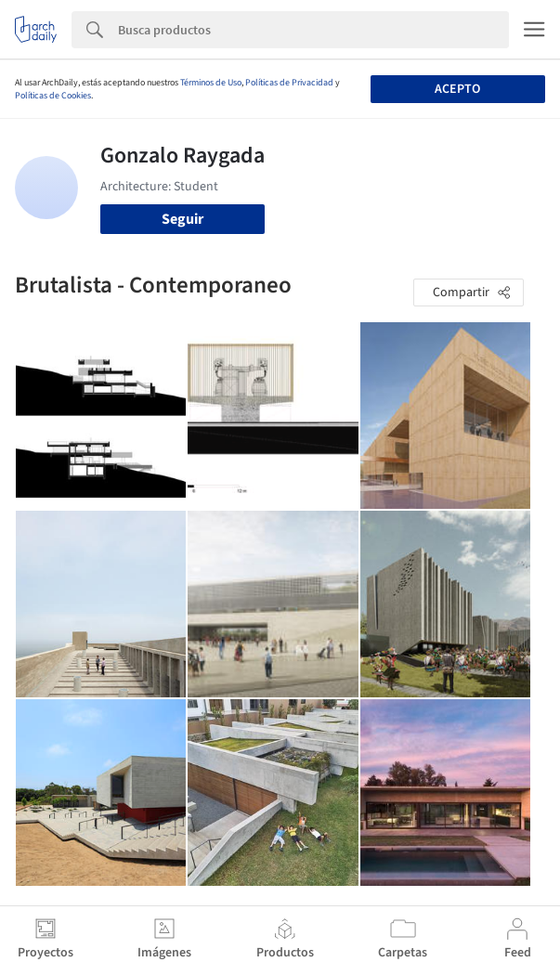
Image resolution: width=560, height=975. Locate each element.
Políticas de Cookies (53, 96)
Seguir (182, 219)
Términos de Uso (211, 83)
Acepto (457, 89)
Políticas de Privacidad (289, 83)
